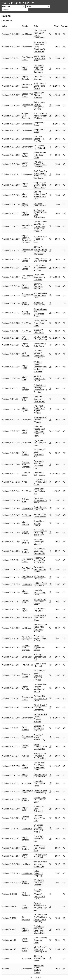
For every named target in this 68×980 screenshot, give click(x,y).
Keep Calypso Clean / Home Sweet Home (40, 185)
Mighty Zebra (25, 164)
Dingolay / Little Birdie (39, 331)
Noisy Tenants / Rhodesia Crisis (40, 155)
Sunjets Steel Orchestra (26, 116)
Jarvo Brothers (25, 286)
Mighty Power (25, 610)
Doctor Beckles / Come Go (40, 508)
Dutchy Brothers (25, 532)
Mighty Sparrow (25, 237)
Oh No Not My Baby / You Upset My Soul (40, 949)
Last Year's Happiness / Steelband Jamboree (39, 69)
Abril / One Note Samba (39, 303)
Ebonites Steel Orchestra (26, 648)
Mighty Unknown (26, 592)
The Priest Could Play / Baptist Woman (39, 409)
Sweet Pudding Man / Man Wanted (40, 747)
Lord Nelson (27, 34)
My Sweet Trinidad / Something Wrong (38, 828)
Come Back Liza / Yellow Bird (39, 491)
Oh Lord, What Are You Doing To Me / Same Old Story (40, 918)
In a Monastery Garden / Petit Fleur (40, 295)
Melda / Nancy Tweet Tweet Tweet (40, 323)
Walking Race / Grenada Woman (40, 420)
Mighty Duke (25, 378)
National (6, 34)
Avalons (25, 756)
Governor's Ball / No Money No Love (39, 465)
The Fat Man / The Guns (40, 610)
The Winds (26, 323)
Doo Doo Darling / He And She (39, 139)
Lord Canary (27, 147)
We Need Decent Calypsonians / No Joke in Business (40, 367)
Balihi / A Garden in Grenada (38, 286)
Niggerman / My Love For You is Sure (39, 560)
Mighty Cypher (25, 155)
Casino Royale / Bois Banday (40, 792)
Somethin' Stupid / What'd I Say (39, 737)
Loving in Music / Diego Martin (40, 592)
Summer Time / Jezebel (40, 665)
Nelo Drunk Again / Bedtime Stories (39, 969)
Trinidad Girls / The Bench (40, 856)
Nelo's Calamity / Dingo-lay (38, 873)
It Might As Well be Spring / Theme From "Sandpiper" (40, 250)
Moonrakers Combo (27, 86)
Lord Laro (26, 864)
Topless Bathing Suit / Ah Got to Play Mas (40, 907)
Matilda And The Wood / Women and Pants (39, 766)
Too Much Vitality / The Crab (39, 818)
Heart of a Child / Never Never (39, 783)
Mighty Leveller (25, 214)
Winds (24, 482)
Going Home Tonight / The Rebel (39, 58)
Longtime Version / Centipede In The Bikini (39, 354)
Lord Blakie (27, 584)
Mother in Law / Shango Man (40, 515)
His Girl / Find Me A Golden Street (40, 800)
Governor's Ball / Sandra (39, 474)
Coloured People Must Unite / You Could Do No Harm (39, 431)
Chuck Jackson (25, 940)
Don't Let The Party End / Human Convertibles (40, 34)
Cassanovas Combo (27, 95)
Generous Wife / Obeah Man (40, 775)
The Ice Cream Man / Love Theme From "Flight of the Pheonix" (40, 226)
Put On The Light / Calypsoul (39, 809)
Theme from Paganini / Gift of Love (40, 638)
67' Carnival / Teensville (39, 577)
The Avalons (27, 665)
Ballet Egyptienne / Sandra (39, 648)
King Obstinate (26, 894)
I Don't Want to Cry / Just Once (40, 940)
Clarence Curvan (26, 474)
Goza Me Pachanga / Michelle (39, 542)
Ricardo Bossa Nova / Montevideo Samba (40, 313)
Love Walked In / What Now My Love (40, 268)
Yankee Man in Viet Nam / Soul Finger (40, 864)
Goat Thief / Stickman (39, 78)
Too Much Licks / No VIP (40, 204)
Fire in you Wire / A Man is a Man (40, 500)
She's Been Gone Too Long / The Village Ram (39, 930)
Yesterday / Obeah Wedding (39, 95)
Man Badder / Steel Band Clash (40, 618)
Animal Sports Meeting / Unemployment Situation (40, 389)
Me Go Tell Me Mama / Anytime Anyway (40, 718)
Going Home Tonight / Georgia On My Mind (39, 105)
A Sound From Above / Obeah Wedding (40, 116)
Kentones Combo (26, 260)
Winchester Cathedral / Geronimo (39, 882)
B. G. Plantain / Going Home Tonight (40, 86)
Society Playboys (26, 313)
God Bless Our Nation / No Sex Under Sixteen (40, 628)
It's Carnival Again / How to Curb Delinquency (40, 214)
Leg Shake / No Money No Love (40, 443)
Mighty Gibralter (25, 523)
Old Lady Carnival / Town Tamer (39, 399)
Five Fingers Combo (27, 58)
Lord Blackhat (25, 354)
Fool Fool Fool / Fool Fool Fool (40, 239)
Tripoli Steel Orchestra (27, 638)
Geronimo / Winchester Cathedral (39, 728)
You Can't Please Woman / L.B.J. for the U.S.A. (39, 894)
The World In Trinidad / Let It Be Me (40, 482)
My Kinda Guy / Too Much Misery (40, 602)
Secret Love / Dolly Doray (40, 345)
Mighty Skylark (25, 204)
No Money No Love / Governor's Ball (40, 453)
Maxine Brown (25, 949)
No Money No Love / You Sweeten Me (40, 551)
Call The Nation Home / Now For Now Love (40, 195)
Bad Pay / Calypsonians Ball (40, 657)
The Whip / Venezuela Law (38, 839)
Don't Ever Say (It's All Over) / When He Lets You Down (40, 175)
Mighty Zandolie (25, 78)
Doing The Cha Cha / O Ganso (40, 260)
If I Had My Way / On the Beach (39, 958)
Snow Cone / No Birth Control (39, 523)
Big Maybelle (26, 918)
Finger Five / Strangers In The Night (39, 277)
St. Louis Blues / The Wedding (40, 338)
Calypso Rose (25, 500)
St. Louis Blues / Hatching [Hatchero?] (40, 533)
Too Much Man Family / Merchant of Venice (40, 688)
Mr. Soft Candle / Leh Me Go (39, 378)
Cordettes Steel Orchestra (26, 465)
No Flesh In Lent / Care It (39, 147)
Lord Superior (25, 907)
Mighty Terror (25, 69)
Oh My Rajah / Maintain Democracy (40, 707)
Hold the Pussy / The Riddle (40, 584)
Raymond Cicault (26, 675)
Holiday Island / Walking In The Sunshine (40, 756)
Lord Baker (27, 628)
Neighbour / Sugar (39, 124)
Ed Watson (27, 443)
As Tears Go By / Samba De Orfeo (40, 698)
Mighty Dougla (25, 766)
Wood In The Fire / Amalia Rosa (39, 848)
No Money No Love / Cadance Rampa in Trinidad (40, 675)
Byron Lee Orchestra (26, 241)
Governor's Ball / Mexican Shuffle (40, 569)
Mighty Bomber (25, 389)
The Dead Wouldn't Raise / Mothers (40, 164)
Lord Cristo (27, 420)
